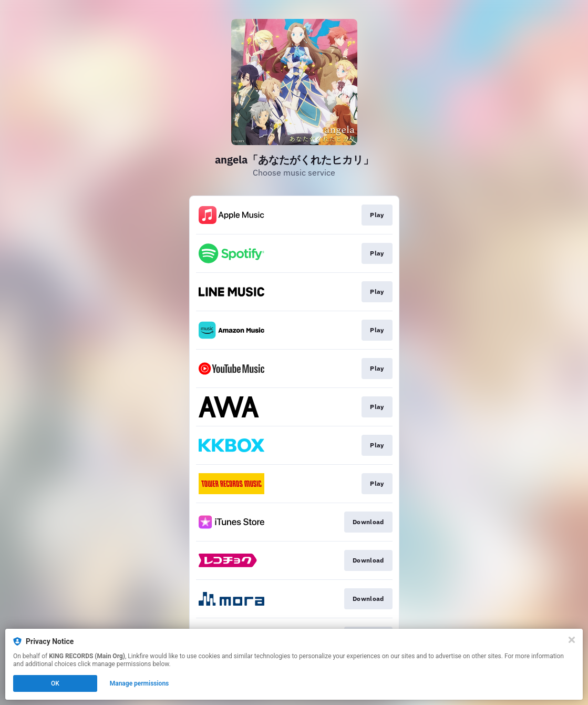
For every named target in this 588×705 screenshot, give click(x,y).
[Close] (572, 640)
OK (55, 683)
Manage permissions (140, 683)
